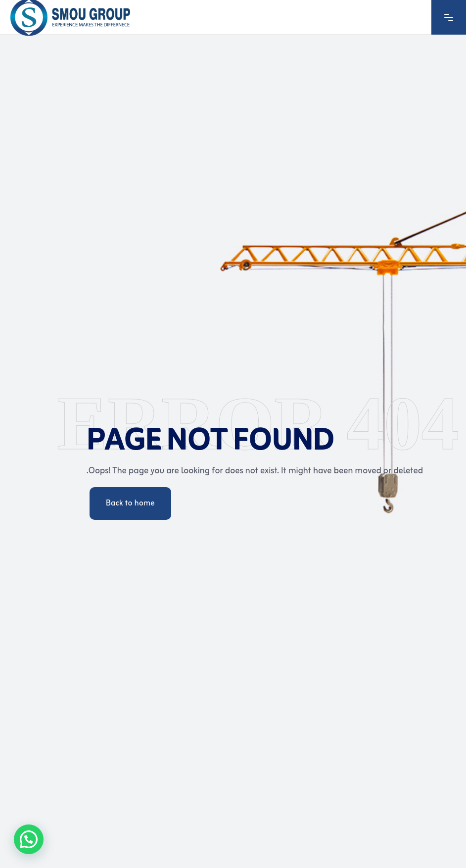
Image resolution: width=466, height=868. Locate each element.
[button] (29, 839)
